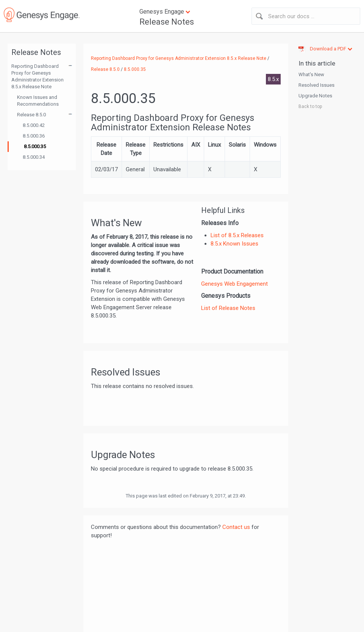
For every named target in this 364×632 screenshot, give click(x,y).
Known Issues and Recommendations (38, 101)
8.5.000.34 (34, 157)
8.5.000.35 (35, 146)
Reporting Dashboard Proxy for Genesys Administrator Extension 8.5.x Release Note (37, 76)
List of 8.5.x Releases (237, 235)
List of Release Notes (228, 308)
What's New (311, 74)
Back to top (310, 106)
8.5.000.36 (34, 136)
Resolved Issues (316, 85)
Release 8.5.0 (31, 115)
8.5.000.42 (34, 125)
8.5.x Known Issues (234, 244)
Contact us (236, 527)
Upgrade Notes (315, 96)
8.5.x (273, 79)
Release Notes (167, 22)
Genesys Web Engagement (234, 284)
